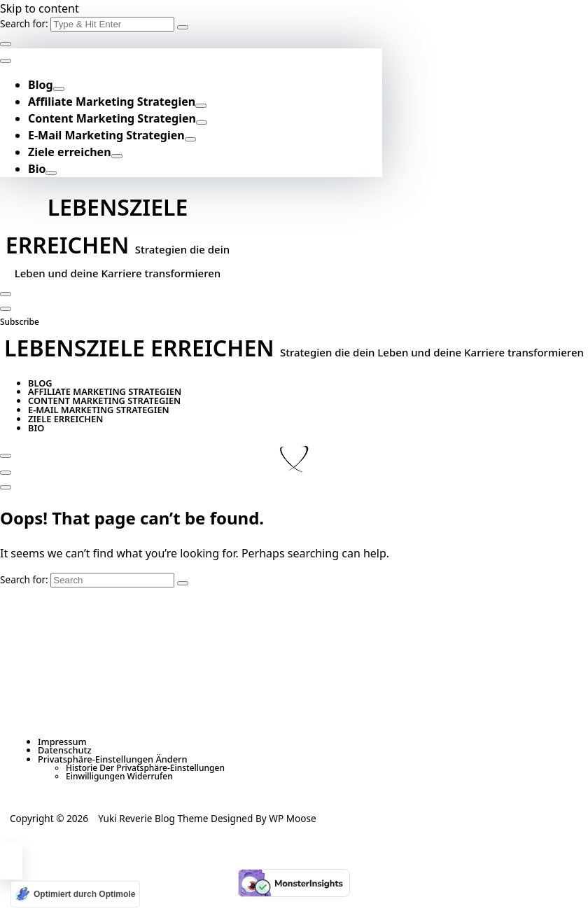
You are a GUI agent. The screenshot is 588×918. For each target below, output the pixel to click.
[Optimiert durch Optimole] (75, 894)
